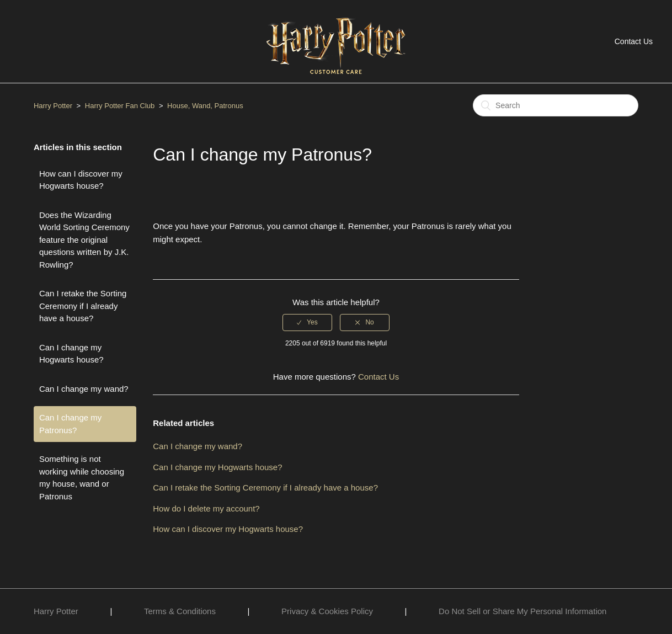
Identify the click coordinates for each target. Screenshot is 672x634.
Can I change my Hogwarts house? (71, 354)
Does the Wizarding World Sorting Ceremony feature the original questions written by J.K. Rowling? (84, 240)
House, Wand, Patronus (205, 106)
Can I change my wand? (84, 389)
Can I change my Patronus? (70, 424)
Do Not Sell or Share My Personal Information (522, 611)
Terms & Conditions (180, 611)
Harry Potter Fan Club (121, 106)
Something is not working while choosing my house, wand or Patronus (82, 478)
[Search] (556, 105)
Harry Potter (53, 106)
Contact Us (634, 41)
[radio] (307, 322)
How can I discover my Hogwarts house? (81, 180)
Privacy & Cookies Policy (327, 611)
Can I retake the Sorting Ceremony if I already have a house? (83, 306)
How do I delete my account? (206, 508)
